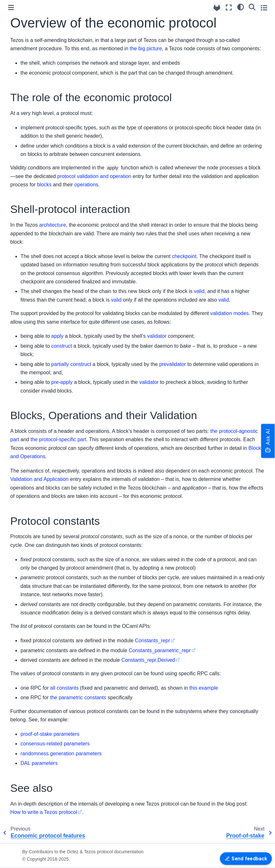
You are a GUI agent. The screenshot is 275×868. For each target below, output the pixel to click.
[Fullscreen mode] (229, 8)
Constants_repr (153, 641)
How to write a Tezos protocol (44, 812)
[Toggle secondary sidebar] (264, 8)
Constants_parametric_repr (160, 650)
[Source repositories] (217, 8)
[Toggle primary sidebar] (11, 8)
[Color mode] (241, 7)
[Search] (252, 7)
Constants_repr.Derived (148, 660)
